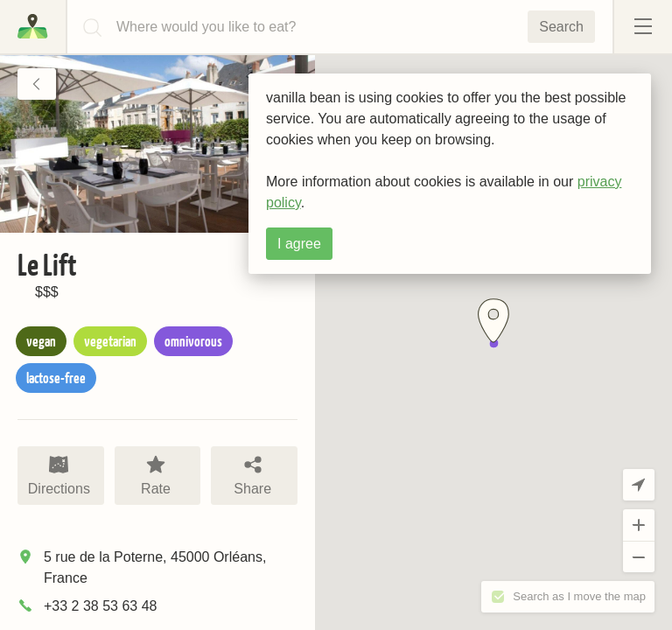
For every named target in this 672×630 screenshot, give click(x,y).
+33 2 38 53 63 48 (100, 606)
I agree (299, 244)
